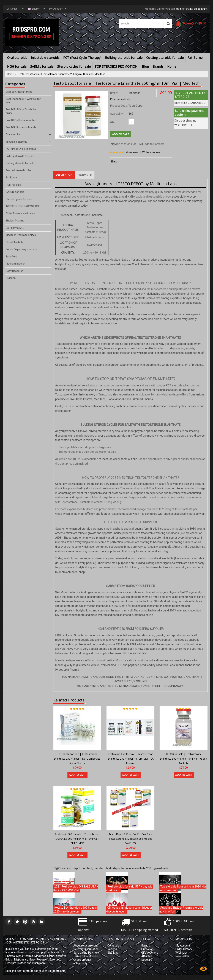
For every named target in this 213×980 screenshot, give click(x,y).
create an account (196, 9)
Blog (145, 66)
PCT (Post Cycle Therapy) (82, 58)
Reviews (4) (85, 175)
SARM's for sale (42, 66)
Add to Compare (152, 144)
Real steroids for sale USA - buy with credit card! (130, 888)
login (179, 9)
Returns (112, 949)
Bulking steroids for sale (124, 58)
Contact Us (114, 946)
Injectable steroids (45, 58)
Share (114, 162)
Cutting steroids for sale (165, 58)
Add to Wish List (123, 144)
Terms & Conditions (85, 956)
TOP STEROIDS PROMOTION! (116, 66)
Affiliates (147, 956)
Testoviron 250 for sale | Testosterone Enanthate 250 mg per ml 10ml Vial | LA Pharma (131, 759)
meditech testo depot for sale (112, 868)
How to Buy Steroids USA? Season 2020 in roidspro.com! (75, 910)
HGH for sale (17, 66)
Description (64, 175)
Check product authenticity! (82, 961)
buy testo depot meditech (77, 868)
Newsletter (182, 956)
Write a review (151, 152)
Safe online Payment (86, 953)
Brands (158, 66)
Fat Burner (196, 58)
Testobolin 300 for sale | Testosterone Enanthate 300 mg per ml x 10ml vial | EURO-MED (77, 839)
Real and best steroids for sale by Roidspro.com (35, 971)
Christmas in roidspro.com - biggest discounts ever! (129, 910)
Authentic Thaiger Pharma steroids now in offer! (181, 910)
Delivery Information (86, 949)
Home (172, 66)
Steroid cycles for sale (74, 66)
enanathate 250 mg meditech (150, 868)
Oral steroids (17, 58)
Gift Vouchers (150, 953)
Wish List (181, 953)
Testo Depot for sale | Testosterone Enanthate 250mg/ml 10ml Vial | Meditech (62, 74)
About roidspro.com (85, 946)
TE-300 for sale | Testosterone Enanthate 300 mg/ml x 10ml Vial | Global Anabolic (184, 759)
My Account (183, 946)
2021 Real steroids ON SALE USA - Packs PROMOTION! (76, 888)
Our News (147, 949)
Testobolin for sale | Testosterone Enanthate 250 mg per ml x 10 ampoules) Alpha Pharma (77, 759)
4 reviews (132, 152)
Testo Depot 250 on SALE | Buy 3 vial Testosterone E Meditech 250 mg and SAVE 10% (131, 839)
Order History (184, 949)
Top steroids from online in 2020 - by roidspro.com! (183, 888)
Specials (147, 960)
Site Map (113, 953)
